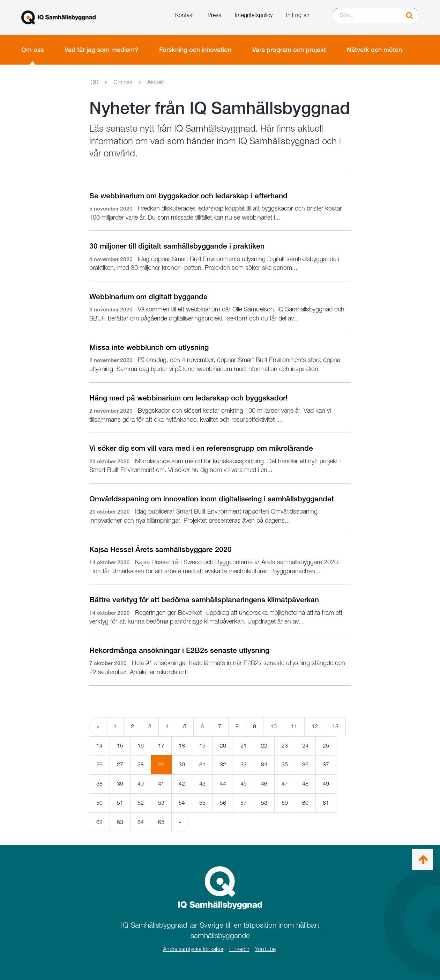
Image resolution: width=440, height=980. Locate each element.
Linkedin (239, 949)
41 (161, 784)
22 (264, 746)
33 (244, 764)
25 (326, 746)
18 (182, 746)
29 (165, 767)
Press (214, 15)
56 (223, 803)
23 (285, 746)
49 (326, 784)
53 (161, 803)
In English (298, 15)
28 (141, 764)
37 (326, 764)
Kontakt (185, 15)
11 (294, 726)
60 (305, 803)
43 (202, 784)
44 (223, 784)
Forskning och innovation (195, 50)
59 (285, 803)
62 (99, 822)
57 (244, 803)
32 (223, 764)
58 (264, 803)
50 (99, 803)
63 (120, 822)
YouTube (265, 949)
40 (141, 784)
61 (326, 803)
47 (285, 784)
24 (305, 746)
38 (99, 784)
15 (120, 746)
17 (161, 746)
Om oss (32, 50)
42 (182, 784)
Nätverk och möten (374, 50)
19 (202, 746)
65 (161, 822)
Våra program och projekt (289, 50)
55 (202, 803)
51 (120, 803)
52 (141, 803)
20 (223, 746)
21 (244, 746)
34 (264, 764)
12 (315, 726)
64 (141, 822)
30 (182, 764)
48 (305, 784)
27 (120, 764)
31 (202, 764)
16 (141, 746)
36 (305, 764)
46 (264, 784)
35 (285, 764)
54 (182, 803)
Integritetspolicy (254, 15)
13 (335, 726)
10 (274, 726)
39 (120, 784)
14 (99, 746)
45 (244, 784)
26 (99, 764)
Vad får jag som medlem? (101, 50)
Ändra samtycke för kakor (193, 949)
